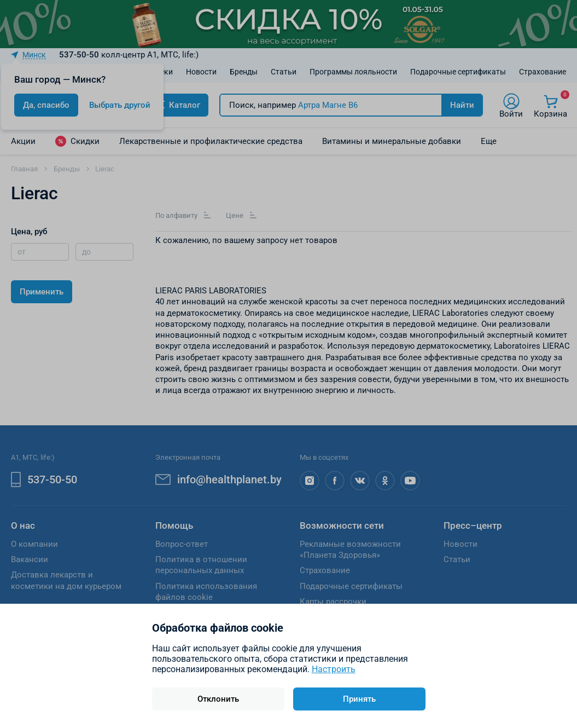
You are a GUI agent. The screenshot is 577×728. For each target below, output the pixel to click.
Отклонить (218, 699)
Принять (359, 699)
